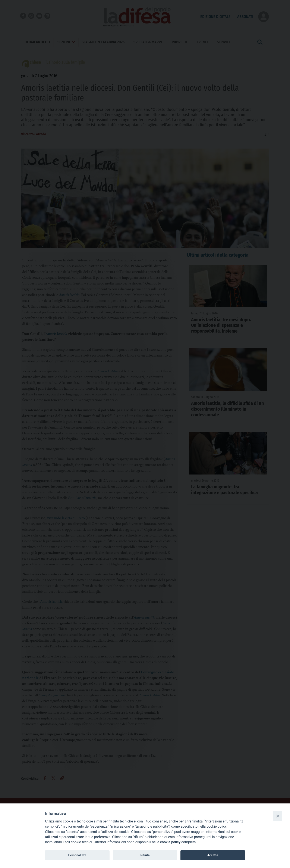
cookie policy (170, 842)
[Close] (278, 816)
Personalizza (77, 855)
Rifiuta (145, 855)
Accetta (213, 855)
